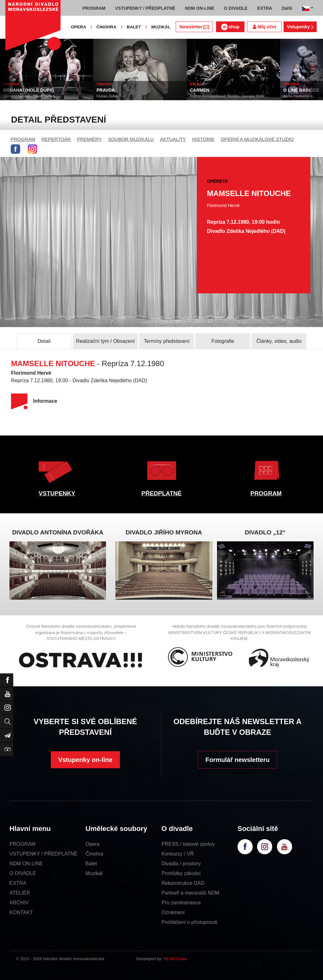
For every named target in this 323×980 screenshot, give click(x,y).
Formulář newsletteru (237, 760)
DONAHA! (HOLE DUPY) (29, 90)
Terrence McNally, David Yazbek (29, 96)
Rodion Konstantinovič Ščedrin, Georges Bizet (227, 96)
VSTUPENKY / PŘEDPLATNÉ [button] (145, 8)
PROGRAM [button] (94, 8)
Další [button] (287, 8)
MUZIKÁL (161, 27)
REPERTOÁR (56, 139)
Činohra (94, 854)
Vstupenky (300, 27)
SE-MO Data (175, 959)
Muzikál (94, 873)
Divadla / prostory (181, 864)
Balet (91, 864)
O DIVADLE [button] (236, 8)
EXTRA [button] (264, 8)
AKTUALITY (173, 139)
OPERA (79, 27)
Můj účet (264, 27)
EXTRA (18, 883)
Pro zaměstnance (181, 903)
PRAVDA (106, 90)
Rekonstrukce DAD (183, 883)
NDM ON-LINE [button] (200, 8)
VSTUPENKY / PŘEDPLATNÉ (43, 854)
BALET (134, 27)
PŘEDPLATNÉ (161, 493)
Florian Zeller (107, 96)
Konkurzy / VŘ (178, 854)
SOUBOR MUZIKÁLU (131, 139)
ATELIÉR (20, 893)
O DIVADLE (23, 873)
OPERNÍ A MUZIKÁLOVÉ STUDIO (257, 139)
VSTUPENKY (57, 493)
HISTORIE (203, 139)
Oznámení (173, 912)
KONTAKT (21, 912)
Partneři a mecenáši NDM (190, 893)
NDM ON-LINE (26, 864)
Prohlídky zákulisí (181, 873)
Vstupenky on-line (85, 760)
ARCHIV (19, 903)
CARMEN (200, 90)
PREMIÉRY (89, 139)
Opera (92, 844)
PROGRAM (23, 139)
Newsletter (194, 27)
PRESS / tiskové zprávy (188, 844)
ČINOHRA (106, 27)
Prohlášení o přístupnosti (189, 922)
